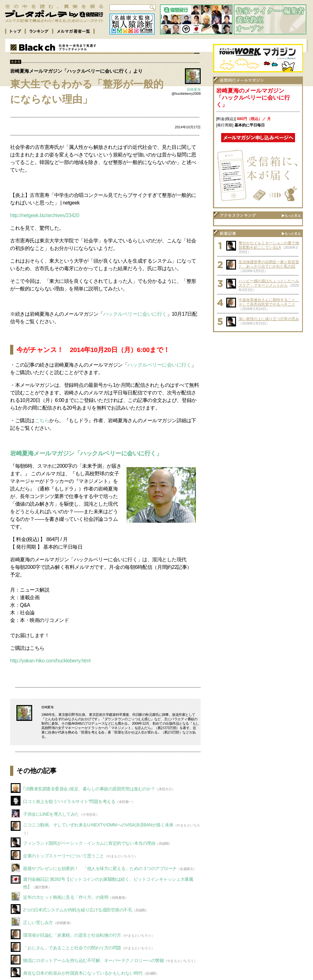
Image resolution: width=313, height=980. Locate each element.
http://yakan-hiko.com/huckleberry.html (50, 661)
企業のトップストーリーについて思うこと (64, 856)
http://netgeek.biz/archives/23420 (45, 215)
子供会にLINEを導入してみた (51, 814)
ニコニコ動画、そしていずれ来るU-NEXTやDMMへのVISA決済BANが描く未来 (98, 825)
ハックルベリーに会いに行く (135, 314)
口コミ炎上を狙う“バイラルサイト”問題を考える (69, 801)
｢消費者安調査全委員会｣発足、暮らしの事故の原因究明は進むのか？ (89, 789)
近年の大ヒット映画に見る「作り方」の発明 (66, 897)
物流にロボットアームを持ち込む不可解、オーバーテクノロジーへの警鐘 (93, 960)
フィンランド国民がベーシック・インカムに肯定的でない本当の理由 (89, 843)
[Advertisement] (258, 375)
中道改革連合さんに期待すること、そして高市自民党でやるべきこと (269, 302)
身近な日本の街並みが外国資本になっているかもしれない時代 (83, 973)
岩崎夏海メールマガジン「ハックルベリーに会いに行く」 (86, 453)
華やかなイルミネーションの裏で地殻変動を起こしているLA (269, 245)
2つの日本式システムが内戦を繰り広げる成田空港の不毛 (77, 910)
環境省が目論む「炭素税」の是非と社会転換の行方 (72, 935)
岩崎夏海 (194, 89)
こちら (42, 420)
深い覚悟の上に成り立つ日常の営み (269, 319)
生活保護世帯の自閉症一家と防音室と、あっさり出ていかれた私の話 (269, 264)
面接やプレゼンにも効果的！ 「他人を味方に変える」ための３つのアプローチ (100, 868)
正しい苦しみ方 (38, 922)
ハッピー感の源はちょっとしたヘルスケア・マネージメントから (269, 283)
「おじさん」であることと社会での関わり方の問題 (72, 948)
